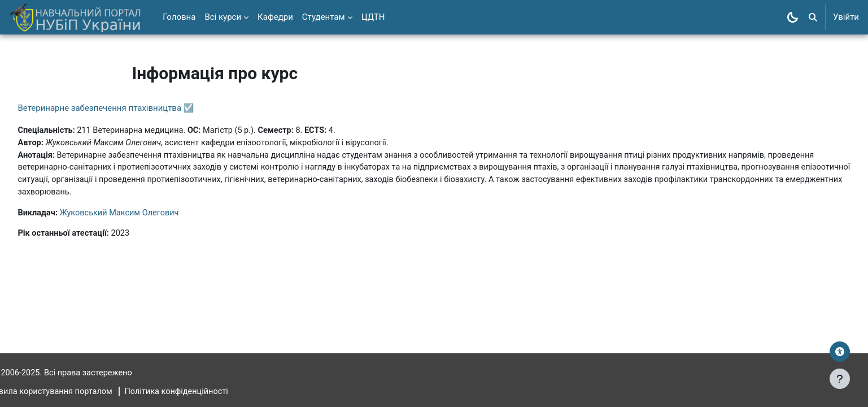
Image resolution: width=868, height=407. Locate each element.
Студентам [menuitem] (324, 17)
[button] (813, 17)
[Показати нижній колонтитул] (840, 379)
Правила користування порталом (76, 392)
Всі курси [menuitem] (223, 17)
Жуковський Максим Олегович (148, 215)
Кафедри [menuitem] (275, 17)
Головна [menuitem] (179, 17)
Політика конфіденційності (208, 392)
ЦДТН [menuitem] (373, 17)
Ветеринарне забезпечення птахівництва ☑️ (131, 108)
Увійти (846, 17)
